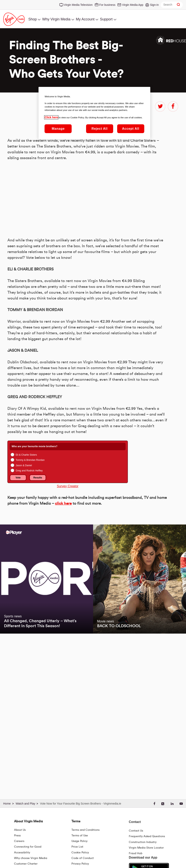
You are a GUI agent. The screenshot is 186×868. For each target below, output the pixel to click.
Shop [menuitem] (33, 19)
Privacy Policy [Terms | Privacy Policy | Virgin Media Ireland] (80, 864)
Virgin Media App (133, 5)
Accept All (131, 129)
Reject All (100, 129)
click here (63, 623)
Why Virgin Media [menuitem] (56, 19)
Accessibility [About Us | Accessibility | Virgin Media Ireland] (22, 853)
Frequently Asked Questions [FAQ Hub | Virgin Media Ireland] (147, 836)
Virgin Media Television (78, 5)
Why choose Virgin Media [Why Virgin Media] (31, 858)
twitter (160, 106)
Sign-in (154, 5)
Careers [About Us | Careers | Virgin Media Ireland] (19, 841)
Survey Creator (68, 606)
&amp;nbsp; (64, 318)
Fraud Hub (136, 853)
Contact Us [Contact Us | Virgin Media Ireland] (136, 831)
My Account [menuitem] (85, 19)
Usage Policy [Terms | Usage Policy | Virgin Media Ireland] (79, 841)
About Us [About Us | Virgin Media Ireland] (20, 830)
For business (107, 5)
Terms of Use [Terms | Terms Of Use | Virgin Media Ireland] (80, 836)
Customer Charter (26, 864)
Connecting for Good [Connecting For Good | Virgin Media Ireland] (28, 847)
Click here (51, 117)
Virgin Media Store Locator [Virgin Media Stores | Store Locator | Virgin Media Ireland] (146, 848)
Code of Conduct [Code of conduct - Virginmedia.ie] (83, 858)
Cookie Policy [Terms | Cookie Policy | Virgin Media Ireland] (80, 853)
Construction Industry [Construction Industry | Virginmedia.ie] (143, 842)
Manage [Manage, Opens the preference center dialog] (58, 129)
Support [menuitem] (106, 19)
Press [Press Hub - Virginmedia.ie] (17, 836)
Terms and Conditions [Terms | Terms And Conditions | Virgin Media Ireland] (85, 830)
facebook (173, 106)
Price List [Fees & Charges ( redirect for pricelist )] (77, 847)
